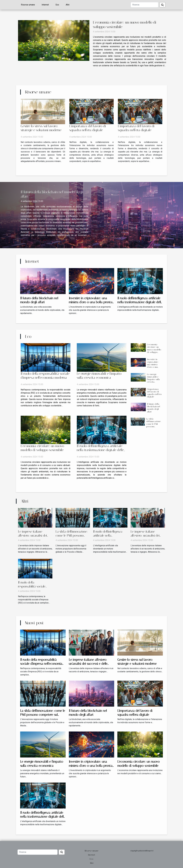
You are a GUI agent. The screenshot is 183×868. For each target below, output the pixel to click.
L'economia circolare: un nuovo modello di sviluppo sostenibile (42, 448)
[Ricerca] (144, 5)
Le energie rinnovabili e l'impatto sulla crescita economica (99, 376)
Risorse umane (28, 5)
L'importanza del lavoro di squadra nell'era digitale (88, 128)
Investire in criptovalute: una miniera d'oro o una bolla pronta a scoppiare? (91, 302)
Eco (57, 5)
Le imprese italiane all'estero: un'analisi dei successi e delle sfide (32, 536)
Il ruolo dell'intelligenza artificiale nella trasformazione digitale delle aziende (140, 302)
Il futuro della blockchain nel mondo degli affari (154, 408)
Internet (45, 5)
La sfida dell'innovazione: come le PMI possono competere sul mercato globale (154, 425)
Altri (68, 5)
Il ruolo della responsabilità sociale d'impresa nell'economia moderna (45, 376)
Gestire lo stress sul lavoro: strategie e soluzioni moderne (41, 128)
